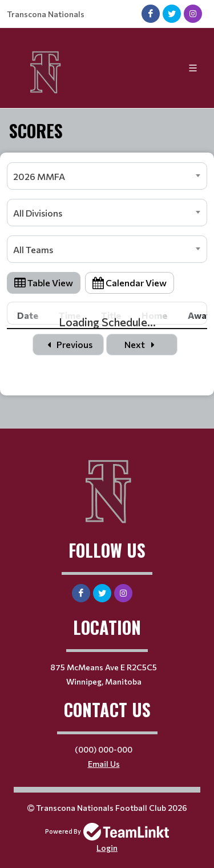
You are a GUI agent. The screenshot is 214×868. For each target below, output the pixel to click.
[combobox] (107, 176)
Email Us (104, 764)
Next (142, 344)
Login (107, 848)
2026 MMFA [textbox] (39, 176)
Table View (44, 283)
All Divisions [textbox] (38, 213)
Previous (68, 344)
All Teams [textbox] (33, 249)
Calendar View (130, 283)
